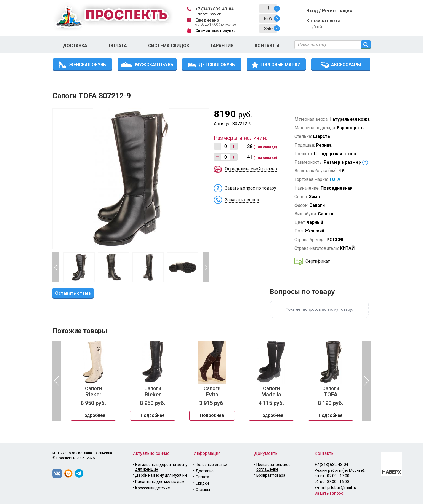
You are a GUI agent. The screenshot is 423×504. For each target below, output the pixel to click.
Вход (312, 11)
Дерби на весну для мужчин (161, 475)
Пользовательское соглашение (273, 467)
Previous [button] (56, 267)
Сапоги (93, 392)
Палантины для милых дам (160, 482)
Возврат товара (271, 475)
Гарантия (222, 46)
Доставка (75, 46)
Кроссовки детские (153, 488)
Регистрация (337, 11)
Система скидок (169, 46)
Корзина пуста (323, 21)
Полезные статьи (211, 465)
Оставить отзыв (73, 293)
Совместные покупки (216, 31)
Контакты (267, 46)
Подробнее (93, 415)
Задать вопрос (329, 493)
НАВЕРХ (392, 472)
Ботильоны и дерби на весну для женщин (161, 467)
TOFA (335, 179)
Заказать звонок (208, 14)
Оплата (118, 46)
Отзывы (203, 490)
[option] (93, 381)
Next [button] (206, 267)
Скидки (202, 483)
